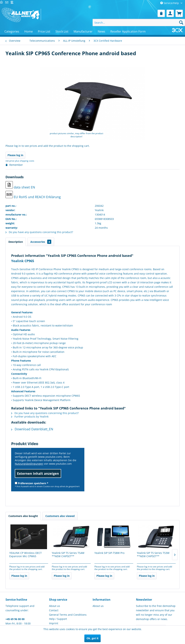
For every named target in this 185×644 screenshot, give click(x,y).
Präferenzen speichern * (32, 483)
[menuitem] (161, 13)
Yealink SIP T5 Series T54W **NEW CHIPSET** (68, 555)
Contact (54, 610)
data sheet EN (20, 185)
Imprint (54, 623)
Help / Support (58, 619)
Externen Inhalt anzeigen (38, 473)
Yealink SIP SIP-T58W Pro (109, 553)
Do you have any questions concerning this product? (39, 232)
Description (16, 242)
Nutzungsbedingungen (29, 464)
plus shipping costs (25, 161)
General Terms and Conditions (68, 615)
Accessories (41, 242)
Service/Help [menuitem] (170, 3)
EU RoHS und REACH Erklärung (33, 195)
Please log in (15, 155)
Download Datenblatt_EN (32, 429)
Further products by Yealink (30, 417)
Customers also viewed (60, 516)
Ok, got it (92, 638)
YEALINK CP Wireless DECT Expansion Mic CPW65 (26, 555)
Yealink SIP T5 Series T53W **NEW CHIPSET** (153, 555)
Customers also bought (23, 516)
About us (55, 606)
